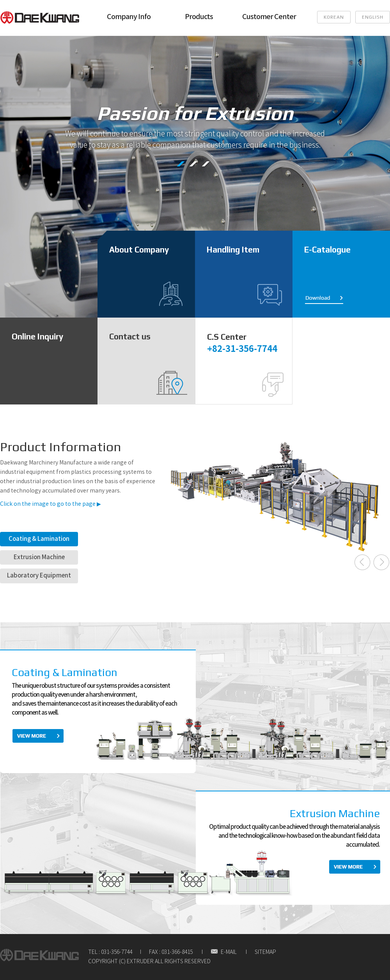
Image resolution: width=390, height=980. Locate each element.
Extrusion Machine (39, 557)
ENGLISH (373, 17)
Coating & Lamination (39, 539)
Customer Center (269, 17)
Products (199, 17)
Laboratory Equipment (39, 576)
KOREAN (334, 17)
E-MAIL (224, 952)
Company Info (129, 17)
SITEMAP (265, 952)
